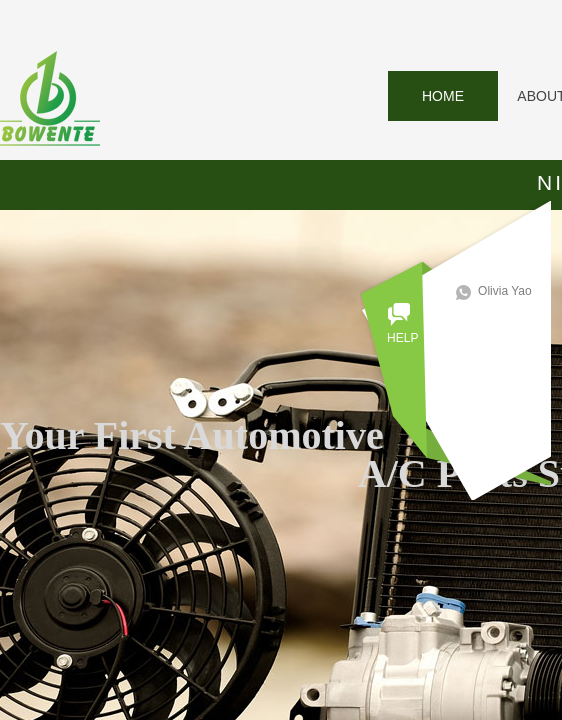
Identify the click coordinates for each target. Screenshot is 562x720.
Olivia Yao (511, 291)
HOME (443, 96)
